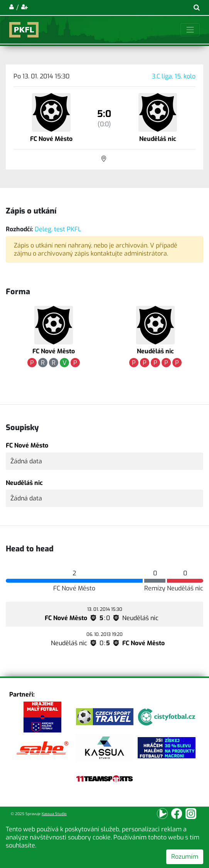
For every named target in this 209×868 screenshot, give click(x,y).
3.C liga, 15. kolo (174, 76)
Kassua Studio (54, 814)
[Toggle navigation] (190, 30)
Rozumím (185, 857)
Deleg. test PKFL (58, 229)
